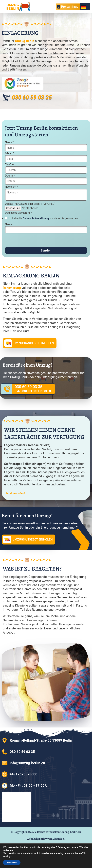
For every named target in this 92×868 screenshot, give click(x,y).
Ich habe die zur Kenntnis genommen (43, 218)
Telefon (9, 165)
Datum (10, 176)
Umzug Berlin (25, 41)
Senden (46, 250)
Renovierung (12, 288)
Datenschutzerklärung (19, 213)
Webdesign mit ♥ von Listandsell (46, 839)
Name (9, 142)
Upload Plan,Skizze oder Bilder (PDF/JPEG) (30, 204)
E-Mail (9, 153)
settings (7, 856)
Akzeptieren (12, 863)
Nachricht (11, 187)
